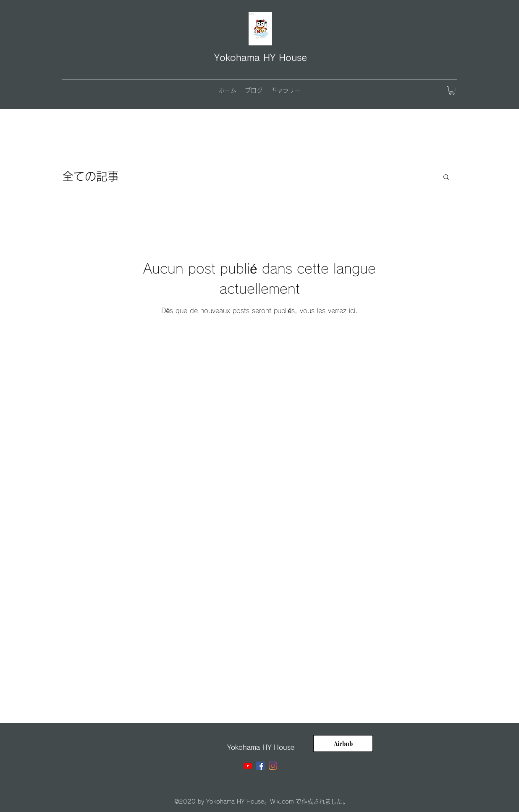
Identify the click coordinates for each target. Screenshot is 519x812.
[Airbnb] (343, 743)
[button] (452, 90)
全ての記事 (90, 176)
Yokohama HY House (261, 58)
